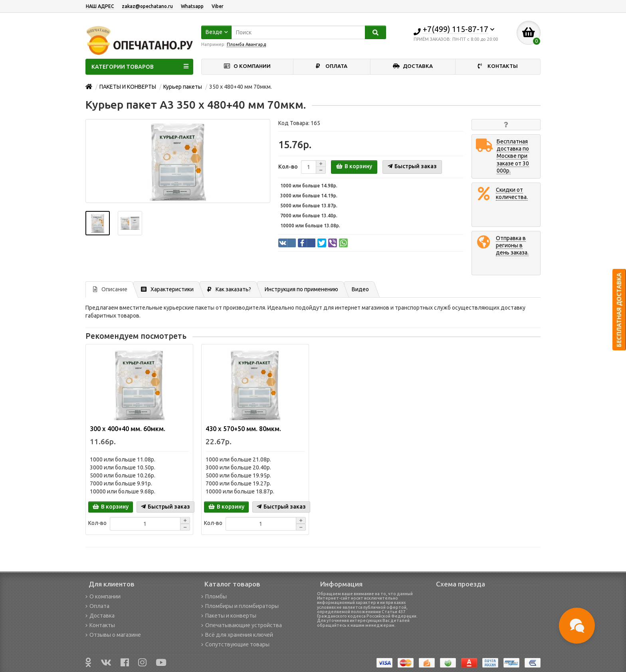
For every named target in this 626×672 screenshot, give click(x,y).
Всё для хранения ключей (237, 635)
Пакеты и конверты (229, 616)
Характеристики (167, 289)
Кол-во (288, 167)
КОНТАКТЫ (498, 66)
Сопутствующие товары (235, 644)
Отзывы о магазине (113, 635)
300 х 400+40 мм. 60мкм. (128, 429)
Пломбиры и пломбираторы (240, 606)
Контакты (100, 625)
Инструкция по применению (301, 289)
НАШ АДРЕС (100, 6)
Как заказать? (229, 289)
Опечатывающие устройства (242, 625)
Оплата (97, 606)
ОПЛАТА (332, 66)
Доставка (100, 616)
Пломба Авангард (246, 44)
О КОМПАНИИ (247, 66)
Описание (110, 289)
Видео (360, 289)
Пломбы (214, 596)
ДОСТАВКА (413, 66)
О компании (103, 596)
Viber (218, 6)
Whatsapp (192, 6)
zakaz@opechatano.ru (147, 6)
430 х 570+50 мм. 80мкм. (243, 429)
